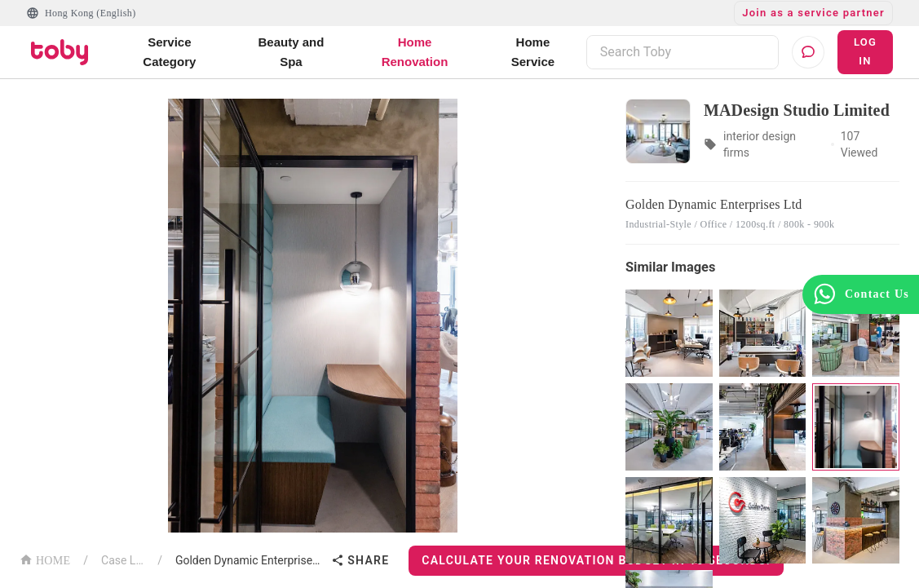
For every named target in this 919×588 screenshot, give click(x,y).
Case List (123, 560)
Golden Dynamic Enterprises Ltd (250, 560)
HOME (45, 559)
